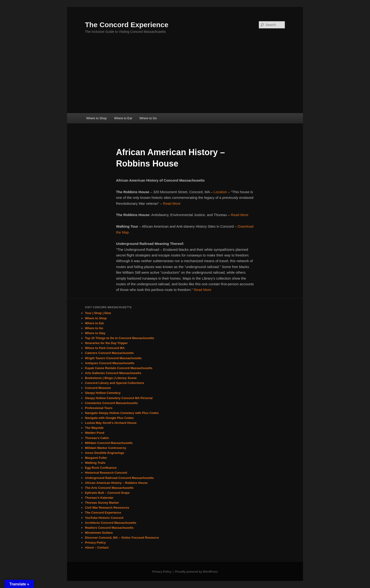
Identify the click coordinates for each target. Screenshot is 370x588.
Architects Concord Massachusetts (111, 523)
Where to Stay (95, 333)
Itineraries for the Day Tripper (106, 343)
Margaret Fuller (96, 458)
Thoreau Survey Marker (102, 503)
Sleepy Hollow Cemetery (103, 393)
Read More (172, 203)
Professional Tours (99, 408)
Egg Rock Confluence (101, 468)
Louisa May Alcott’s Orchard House (111, 423)
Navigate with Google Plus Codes (109, 418)
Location (220, 192)
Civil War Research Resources (107, 508)
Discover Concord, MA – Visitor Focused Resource (122, 538)
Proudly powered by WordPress (196, 572)
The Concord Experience (127, 25)
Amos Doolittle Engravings (105, 453)
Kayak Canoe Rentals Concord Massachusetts (119, 368)
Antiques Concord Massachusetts (110, 363)
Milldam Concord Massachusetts (109, 443)
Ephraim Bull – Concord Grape (107, 493)
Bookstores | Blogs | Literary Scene (111, 378)
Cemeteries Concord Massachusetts (111, 403)
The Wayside (94, 428)
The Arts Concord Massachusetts (109, 488)
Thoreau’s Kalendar (99, 498)
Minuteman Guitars (99, 533)
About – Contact (97, 548)
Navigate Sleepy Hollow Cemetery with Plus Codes (122, 413)
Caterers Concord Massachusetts (109, 353)
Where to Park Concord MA (105, 348)
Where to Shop (96, 118)
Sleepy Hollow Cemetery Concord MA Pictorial (119, 398)
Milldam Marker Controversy (106, 448)
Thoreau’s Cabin (97, 438)
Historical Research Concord (106, 473)
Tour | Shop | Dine (98, 313)
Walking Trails (95, 463)
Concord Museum (98, 388)
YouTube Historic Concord (104, 518)
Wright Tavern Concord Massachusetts (113, 358)
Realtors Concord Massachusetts (109, 528)
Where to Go (148, 118)
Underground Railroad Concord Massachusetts (119, 478)
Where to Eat (123, 118)
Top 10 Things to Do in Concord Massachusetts (120, 338)
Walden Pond (95, 433)
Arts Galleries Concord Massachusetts (113, 373)
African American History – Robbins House (116, 483)
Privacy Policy (95, 543)
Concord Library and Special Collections (115, 383)
